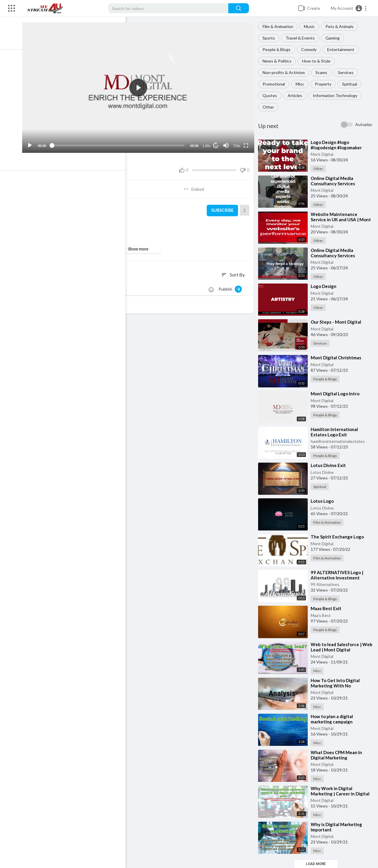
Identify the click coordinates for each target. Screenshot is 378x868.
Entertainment (343, 49)
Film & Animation (280, 26)
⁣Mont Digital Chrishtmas (338, 358)
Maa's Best (322, 615)
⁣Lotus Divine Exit (330, 465)
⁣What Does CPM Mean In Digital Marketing (338, 755)
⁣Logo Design (325, 286)
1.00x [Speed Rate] (208, 143)
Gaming (334, 38)
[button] (349, 8)
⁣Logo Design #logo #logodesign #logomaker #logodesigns (338, 148)
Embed (197, 186)
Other (270, 107)
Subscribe (223, 208)
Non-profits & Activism (285, 72)
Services (347, 72)
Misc (302, 84)
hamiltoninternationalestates (339, 441)
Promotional (276, 84)
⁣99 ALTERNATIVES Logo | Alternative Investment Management (339, 578)
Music (311, 26)
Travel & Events (302, 38)
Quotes (272, 95)
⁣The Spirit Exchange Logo (339, 537)
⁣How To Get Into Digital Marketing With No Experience (337, 686)
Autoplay (364, 124)
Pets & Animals (341, 26)
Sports (271, 38)
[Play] (36, 143)
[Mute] (227, 143)
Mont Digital (324, 154)
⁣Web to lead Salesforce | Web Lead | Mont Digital (338, 647)
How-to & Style (318, 61)
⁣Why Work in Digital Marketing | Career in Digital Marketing (342, 794)
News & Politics (279, 61)
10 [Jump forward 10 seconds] (217, 143)
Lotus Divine (324, 472)
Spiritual (351, 84)
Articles (297, 95)
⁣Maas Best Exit (328, 608)
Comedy (311, 49)
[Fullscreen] (247, 143)
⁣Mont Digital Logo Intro (337, 394)
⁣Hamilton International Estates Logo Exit (336, 432)
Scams (323, 72)
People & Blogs (278, 49)
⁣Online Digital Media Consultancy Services (335, 253)
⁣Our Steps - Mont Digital (338, 322)
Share (87, 186)
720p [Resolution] (238, 143)
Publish (232, 286)
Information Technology (337, 95)
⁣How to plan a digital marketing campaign (334, 719)
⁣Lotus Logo (324, 501)
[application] (142, 86)
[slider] (122, 143)
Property (325, 84)
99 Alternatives (327, 584)
